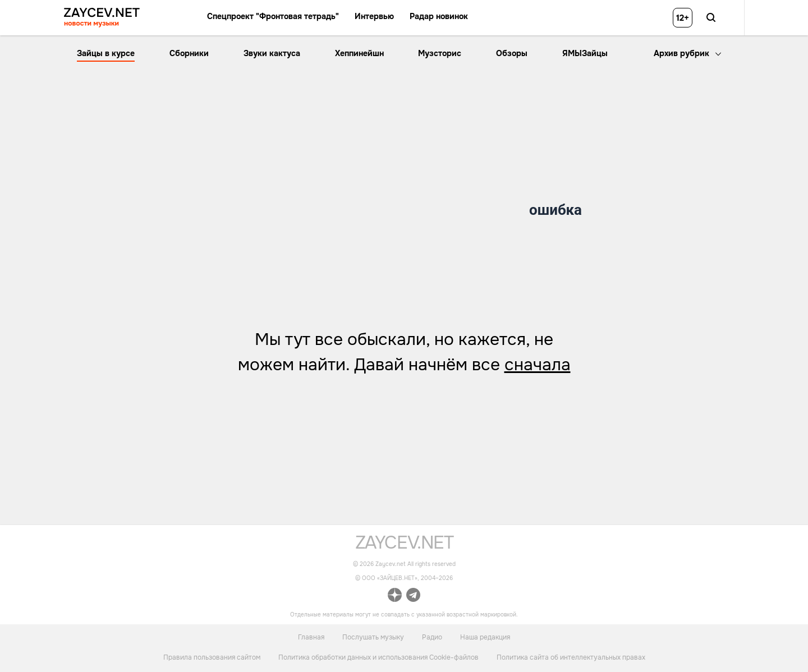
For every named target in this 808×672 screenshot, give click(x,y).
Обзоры (512, 53)
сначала (538, 365)
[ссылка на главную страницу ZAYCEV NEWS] (102, 18)
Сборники (189, 53)
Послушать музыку (373, 637)
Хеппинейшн (359, 53)
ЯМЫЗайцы (585, 53)
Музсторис (440, 53)
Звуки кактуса (272, 53)
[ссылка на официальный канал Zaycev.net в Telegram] (413, 597)
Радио (432, 637)
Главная (311, 637)
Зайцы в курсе (106, 53)
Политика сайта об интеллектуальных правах (571, 657)
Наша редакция (485, 637)
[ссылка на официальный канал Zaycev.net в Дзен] (395, 597)
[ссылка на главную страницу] (404, 546)
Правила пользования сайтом (212, 657)
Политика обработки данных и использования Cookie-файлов (378, 657)
